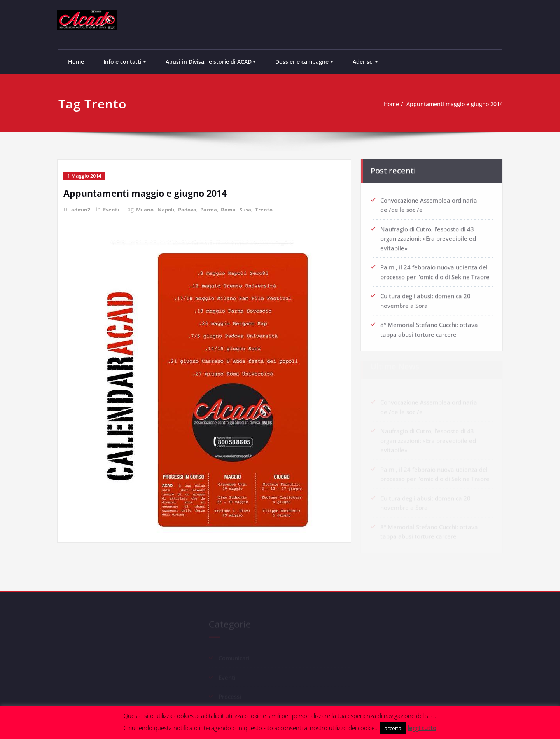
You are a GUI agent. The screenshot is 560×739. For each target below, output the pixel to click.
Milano (147, 209)
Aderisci (363, 62)
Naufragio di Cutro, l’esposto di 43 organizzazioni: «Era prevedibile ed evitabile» (428, 236)
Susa (252, 209)
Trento (271, 209)
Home (76, 62)
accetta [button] (393, 728)
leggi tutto (422, 728)
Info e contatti (122, 62)
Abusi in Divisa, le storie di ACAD (209, 62)
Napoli (169, 209)
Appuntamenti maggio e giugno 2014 (456, 104)
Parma (214, 209)
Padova (192, 209)
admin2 (81, 209)
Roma (234, 209)
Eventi (113, 209)
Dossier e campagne (302, 62)
